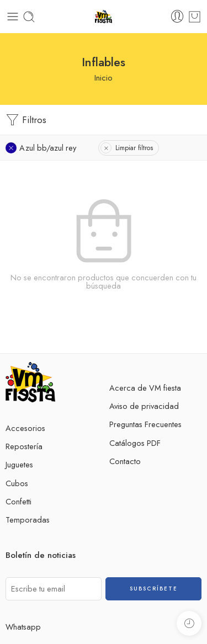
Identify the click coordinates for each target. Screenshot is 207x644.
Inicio (104, 78)
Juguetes (19, 464)
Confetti (18, 501)
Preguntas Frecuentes (145, 424)
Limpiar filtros (134, 148)
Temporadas (28, 520)
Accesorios (25, 428)
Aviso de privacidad (144, 406)
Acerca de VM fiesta (145, 388)
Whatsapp (23, 627)
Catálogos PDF (135, 443)
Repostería (24, 446)
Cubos (17, 483)
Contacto (125, 461)
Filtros (26, 120)
